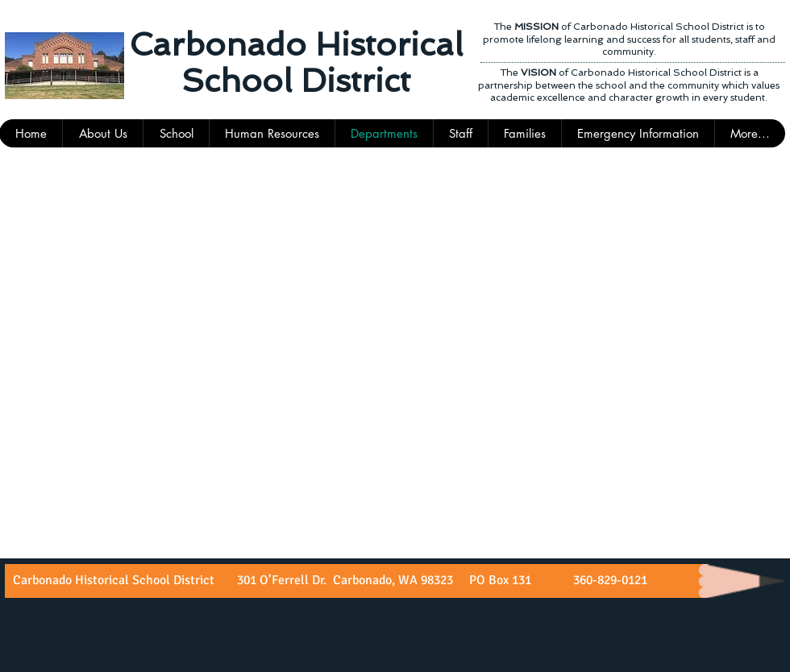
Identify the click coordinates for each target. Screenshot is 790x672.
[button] (460, 133)
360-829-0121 (609, 580)
